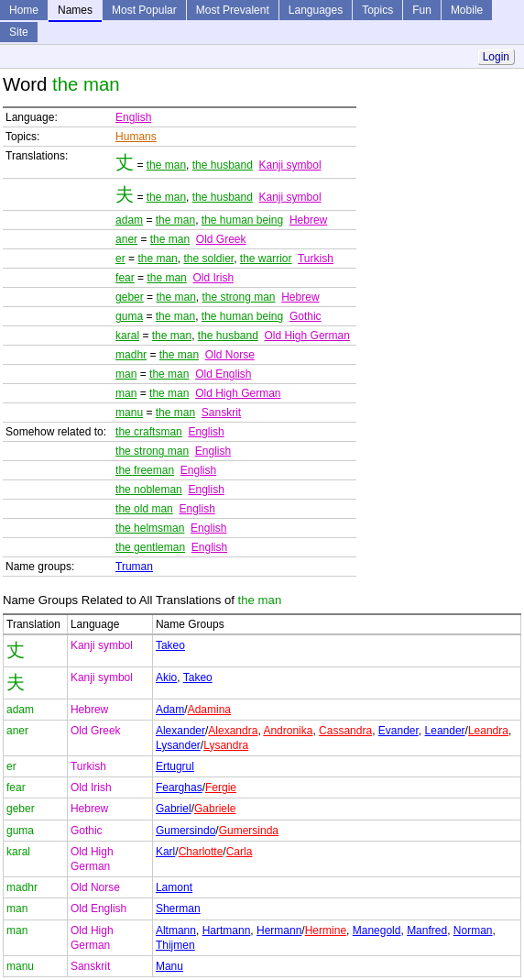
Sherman (178, 908)
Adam (170, 710)
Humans (136, 137)
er (120, 259)
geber (130, 297)
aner (126, 239)
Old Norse (230, 355)
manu (129, 413)
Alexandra (233, 731)
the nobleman (149, 490)
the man (166, 165)
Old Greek (221, 239)
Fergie (221, 787)
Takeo (170, 645)
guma (129, 316)
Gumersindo (186, 831)
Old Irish (213, 278)
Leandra (488, 731)
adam (129, 220)
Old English (223, 374)
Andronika (288, 731)
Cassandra (345, 731)
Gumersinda (249, 831)
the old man (144, 509)
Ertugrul (175, 766)
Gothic (306, 316)
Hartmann (227, 930)
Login (496, 57)
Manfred (427, 930)
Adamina (209, 710)
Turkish (316, 259)
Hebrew (308, 220)
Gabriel (174, 809)
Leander (445, 731)
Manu (169, 966)
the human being (242, 220)
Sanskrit (221, 413)
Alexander (180, 731)
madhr (131, 355)
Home (24, 10)
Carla (240, 852)
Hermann (279, 930)
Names (75, 10)
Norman (473, 930)
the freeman (145, 470)
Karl (165, 852)
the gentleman (150, 547)
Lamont (174, 887)
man (126, 374)
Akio (166, 677)
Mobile (467, 10)
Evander (398, 731)
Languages (316, 10)
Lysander (178, 745)
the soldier (208, 259)
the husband (223, 165)
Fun (422, 10)
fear (125, 278)
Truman (134, 567)
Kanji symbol (290, 165)
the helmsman (150, 528)
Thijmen (175, 945)
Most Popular (144, 10)
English (133, 117)
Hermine (326, 930)
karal (127, 336)
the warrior (266, 259)
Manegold (377, 930)
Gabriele (215, 809)
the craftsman (149, 432)
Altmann (176, 930)
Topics (377, 10)
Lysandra (226, 745)
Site (19, 32)
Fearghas (179, 787)
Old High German (307, 336)
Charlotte (201, 852)
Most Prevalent (233, 10)
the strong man (238, 297)
